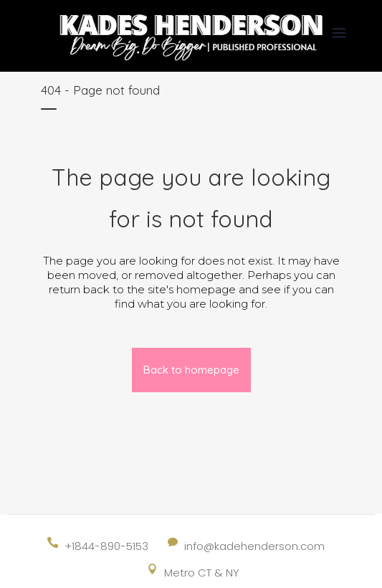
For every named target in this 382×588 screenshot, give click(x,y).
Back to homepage (191, 370)
